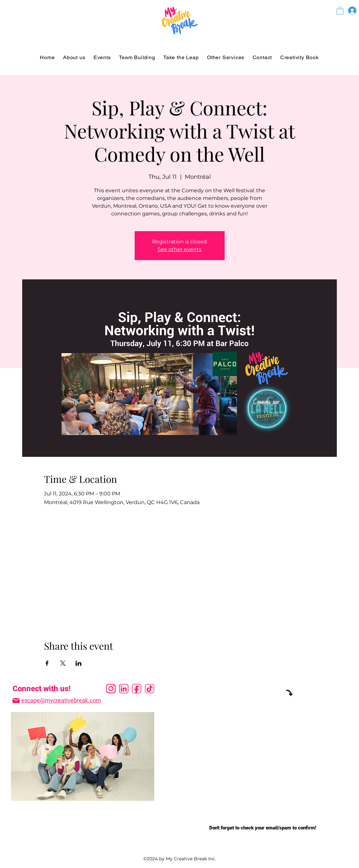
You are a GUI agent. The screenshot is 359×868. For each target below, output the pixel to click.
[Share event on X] (63, 663)
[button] (340, 10)
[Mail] (16, 701)
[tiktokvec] (149, 689)
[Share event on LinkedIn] (79, 663)
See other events (179, 249)
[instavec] (111, 689)
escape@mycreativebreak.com (61, 700)
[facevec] (137, 689)
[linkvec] (124, 689)
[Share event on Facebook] (47, 663)
